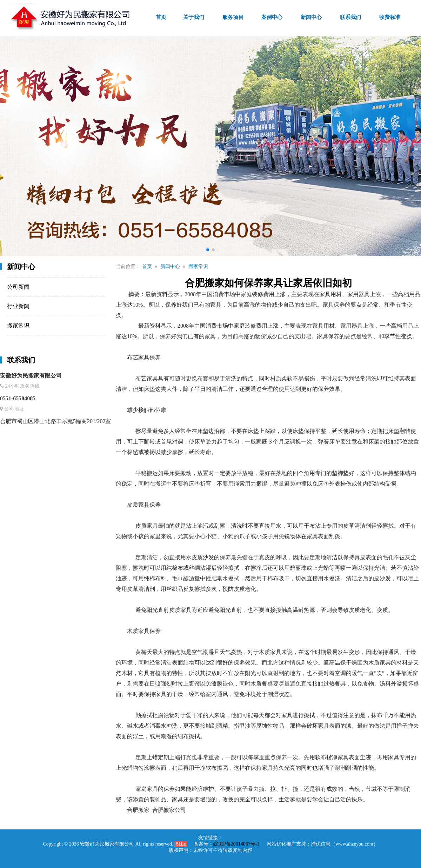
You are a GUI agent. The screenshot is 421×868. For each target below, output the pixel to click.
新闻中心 (311, 17)
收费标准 (390, 17)
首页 (161, 17)
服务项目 (233, 17)
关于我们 (194, 17)
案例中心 (272, 17)
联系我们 (350, 17)
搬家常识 (233, 266)
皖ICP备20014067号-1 (236, 844)
